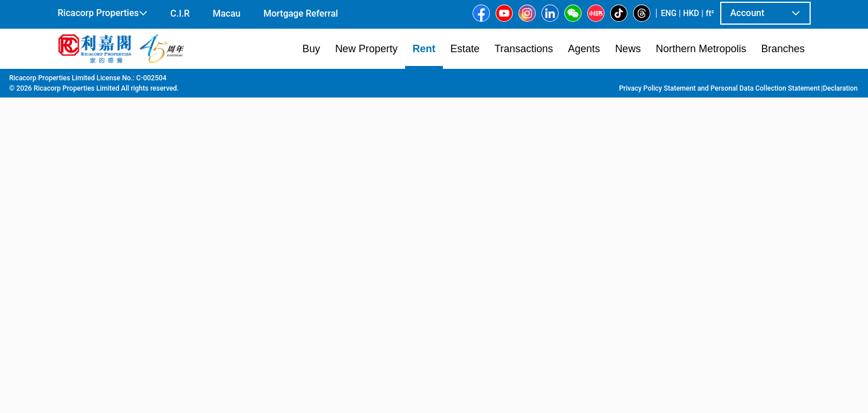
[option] (84, 239)
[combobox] (300, 95)
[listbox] (418, 240)
